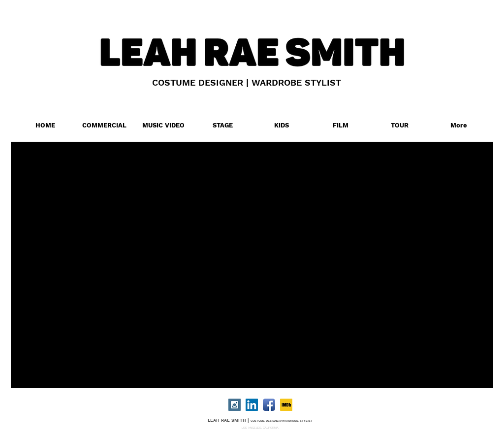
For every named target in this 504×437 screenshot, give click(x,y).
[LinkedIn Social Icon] (252, 405)
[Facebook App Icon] (269, 405)
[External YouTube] (265, 259)
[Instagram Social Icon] (235, 405)
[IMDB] (286, 405)
